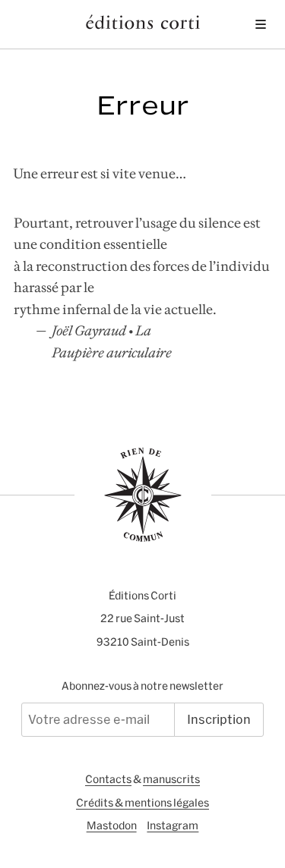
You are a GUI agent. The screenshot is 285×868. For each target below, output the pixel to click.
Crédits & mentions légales (142, 803)
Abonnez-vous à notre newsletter (142, 686)
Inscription (219, 719)
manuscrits (171, 779)
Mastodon (112, 826)
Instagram (173, 826)
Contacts (108, 779)
